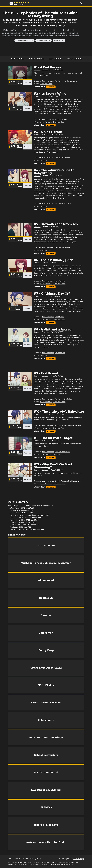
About (17, 859)
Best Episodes (17, 59)
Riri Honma (59, 81)
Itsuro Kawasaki (48, 81)
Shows (11, 859)
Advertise (25, 859)
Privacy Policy (36, 859)
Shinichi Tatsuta (61, 119)
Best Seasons (55, 59)
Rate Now (28, 82)
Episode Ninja (79, 859)
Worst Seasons (74, 59)
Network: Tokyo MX (44, 40)
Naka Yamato (60, 281)
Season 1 (37, 70)
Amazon (51, 87)
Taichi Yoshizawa (71, 81)
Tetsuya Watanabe (62, 158)
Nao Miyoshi (59, 317)
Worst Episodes (36, 59)
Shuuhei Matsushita (63, 204)
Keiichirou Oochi (46, 84)
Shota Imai (68, 399)
